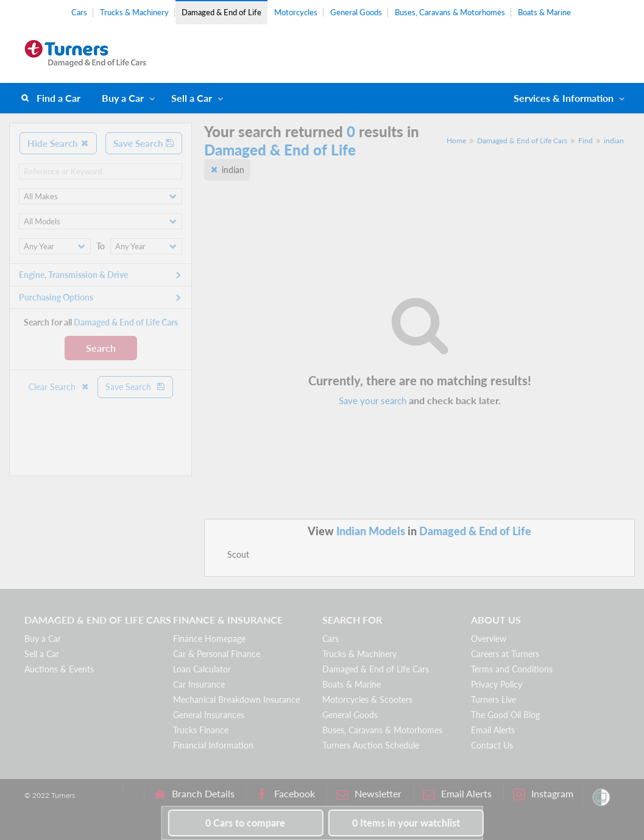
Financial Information (213, 745)
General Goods (356, 12)
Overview (489, 639)
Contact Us (492, 745)
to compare (245, 823)
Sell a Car (192, 98)
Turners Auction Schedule (371, 745)
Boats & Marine (544, 12)
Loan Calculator (202, 669)
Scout (238, 554)
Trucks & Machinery (134, 12)
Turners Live (494, 699)
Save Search (144, 143)
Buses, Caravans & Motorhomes (450, 12)
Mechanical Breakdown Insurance (236, 699)
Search (101, 348)
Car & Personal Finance (217, 654)
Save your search (373, 400)
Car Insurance (199, 684)
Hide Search (58, 143)
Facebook (285, 794)
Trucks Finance (201, 730)
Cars (79, 12)
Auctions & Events (59, 669)
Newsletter (369, 794)
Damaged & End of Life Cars (522, 141)
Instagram (543, 794)
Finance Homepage (209, 639)
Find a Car (58, 98)
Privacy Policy (497, 684)
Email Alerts (493, 730)
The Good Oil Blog (505, 715)
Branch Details (194, 794)
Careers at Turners (505, 654)
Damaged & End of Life (221, 12)
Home (456, 141)
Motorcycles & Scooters (367, 699)
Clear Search (59, 387)
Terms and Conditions (512, 669)
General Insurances (209, 715)
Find (586, 141)
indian (614, 141)
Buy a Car (123, 98)
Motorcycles (296, 12)
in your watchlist (406, 823)
